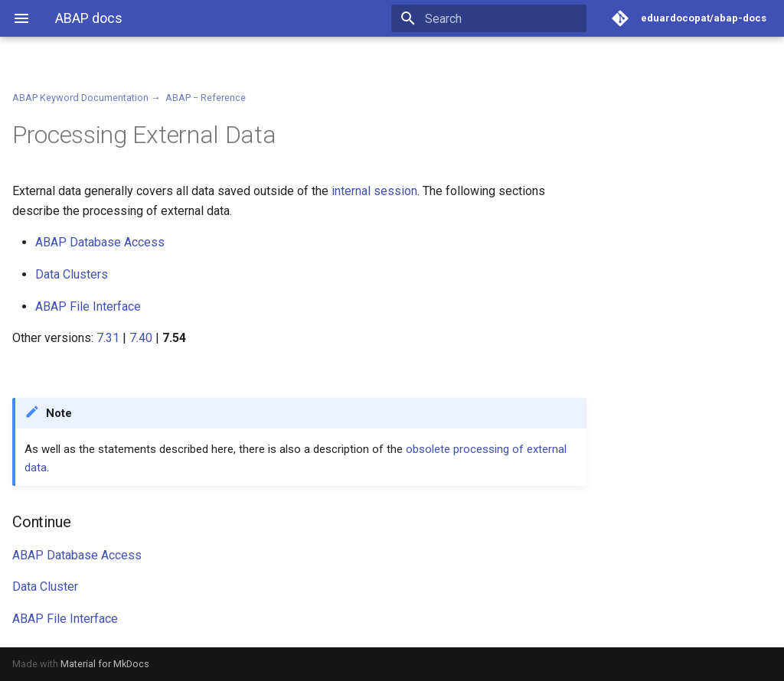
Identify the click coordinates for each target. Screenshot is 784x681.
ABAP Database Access (100, 242)
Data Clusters (72, 274)
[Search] (497, 18)
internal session (374, 191)
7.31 (108, 338)
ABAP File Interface (88, 306)
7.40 (141, 338)
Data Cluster (45, 587)
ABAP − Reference (206, 98)
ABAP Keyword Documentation (80, 98)
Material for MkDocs (105, 664)
